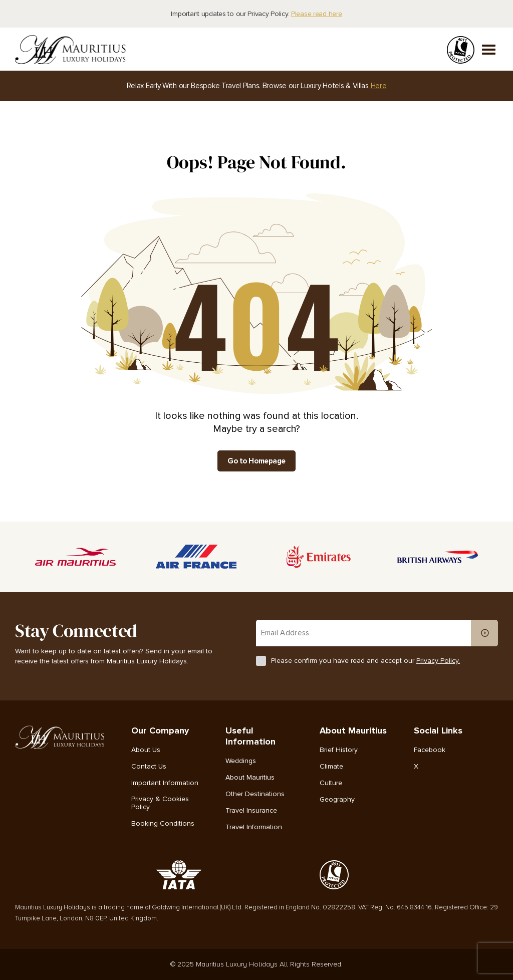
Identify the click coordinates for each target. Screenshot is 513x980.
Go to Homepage (256, 461)
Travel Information (254, 827)
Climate (331, 767)
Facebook (430, 750)
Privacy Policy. (438, 661)
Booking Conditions (163, 824)
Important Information (165, 783)
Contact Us (149, 767)
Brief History (339, 750)
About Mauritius (250, 778)
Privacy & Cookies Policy (160, 803)
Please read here (317, 14)
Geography (337, 800)
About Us (146, 750)
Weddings (241, 761)
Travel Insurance (251, 811)
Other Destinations (255, 794)
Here (379, 86)
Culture (331, 783)
